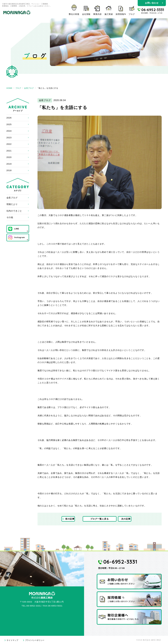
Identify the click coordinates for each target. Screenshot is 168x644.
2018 (9, 170)
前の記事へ (72, 519)
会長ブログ (12, 198)
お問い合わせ (152, 3)
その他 (10, 217)
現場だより (12, 204)
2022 (9, 144)
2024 (9, 131)
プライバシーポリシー (35, 640)
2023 (9, 138)
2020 (9, 157)
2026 (9, 118)
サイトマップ (12, 640)
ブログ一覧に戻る (100, 519)
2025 (9, 124)
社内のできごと (14, 211)
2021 (9, 151)
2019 (9, 164)
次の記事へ (127, 519)
